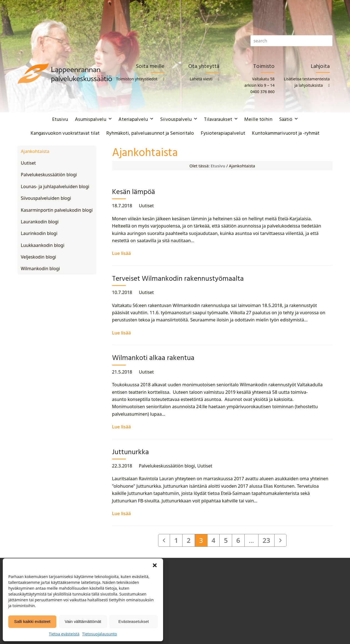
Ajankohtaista (35, 151)
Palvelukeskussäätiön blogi (167, 466)
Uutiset (146, 206)
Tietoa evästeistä (64, 634)
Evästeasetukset (134, 621)
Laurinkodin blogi (39, 233)
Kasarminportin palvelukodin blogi (57, 210)
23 (268, 540)
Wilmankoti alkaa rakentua (153, 358)
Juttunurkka (130, 452)
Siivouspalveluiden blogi (46, 198)
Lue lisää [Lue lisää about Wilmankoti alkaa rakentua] (121, 427)
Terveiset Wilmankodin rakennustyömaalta (178, 279)
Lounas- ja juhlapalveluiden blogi (55, 186)
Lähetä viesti (201, 79)
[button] (155, 565)
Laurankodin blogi (40, 222)
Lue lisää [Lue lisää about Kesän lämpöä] (121, 253)
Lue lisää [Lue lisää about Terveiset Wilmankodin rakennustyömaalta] (121, 333)
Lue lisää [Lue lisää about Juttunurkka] (121, 513)
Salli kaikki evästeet (32, 621)
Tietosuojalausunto (100, 634)
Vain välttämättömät (83, 621)
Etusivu (218, 166)
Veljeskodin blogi (38, 257)
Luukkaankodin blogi (43, 245)
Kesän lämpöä (134, 192)
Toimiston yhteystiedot (137, 79)
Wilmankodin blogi (40, 269)
